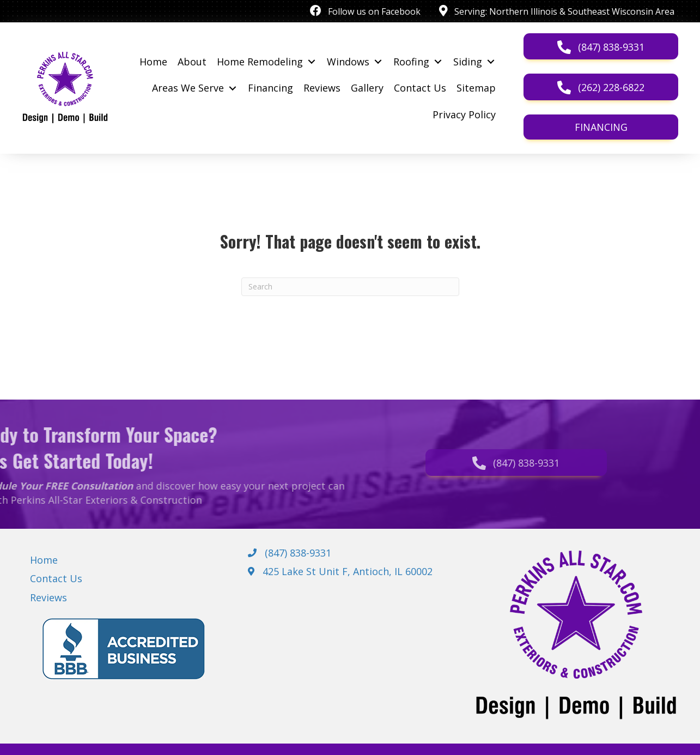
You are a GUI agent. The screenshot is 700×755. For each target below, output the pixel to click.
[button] (601, 46)
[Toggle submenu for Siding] (491, 62)
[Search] (350, 287)
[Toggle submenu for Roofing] (438, 62)
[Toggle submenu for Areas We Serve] (232, 88)
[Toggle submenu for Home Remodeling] (311, 62)
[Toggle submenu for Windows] (378, 62)
